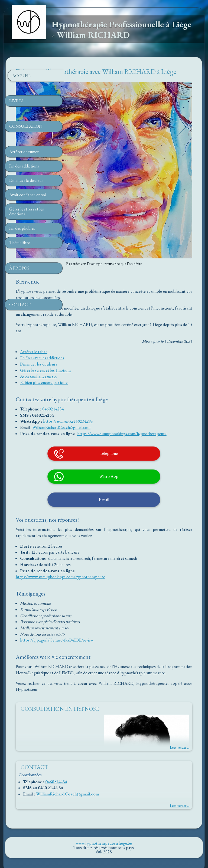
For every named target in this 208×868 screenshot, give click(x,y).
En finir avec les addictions (101, 315)
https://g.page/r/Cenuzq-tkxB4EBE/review (115, 616)
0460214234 (112, 366)
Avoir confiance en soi (97, 334)
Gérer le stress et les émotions (104, 328)
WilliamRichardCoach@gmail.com (120, 385)
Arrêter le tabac (92, 309)
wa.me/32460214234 (133, 379)
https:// (108, 379)
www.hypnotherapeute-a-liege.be (104, 825)
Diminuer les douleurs (97, 322)
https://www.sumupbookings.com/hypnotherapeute (123, 397)
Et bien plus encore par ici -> (103, 340)
